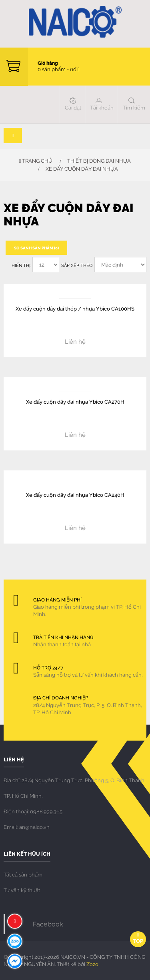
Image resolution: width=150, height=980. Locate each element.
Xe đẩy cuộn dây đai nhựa (82, 169)
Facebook (48, 924)
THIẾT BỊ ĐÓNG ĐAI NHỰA (99, 161)
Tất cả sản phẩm (23, 874)
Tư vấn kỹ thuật (22, 890)
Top (138, 938)
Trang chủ (36, 161)
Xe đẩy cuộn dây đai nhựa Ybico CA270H (75, 401)
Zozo (92, 964)
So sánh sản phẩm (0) (36, 248)
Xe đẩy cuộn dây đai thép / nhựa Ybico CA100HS (75, 308)
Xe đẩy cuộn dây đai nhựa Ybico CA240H (75, 495)
